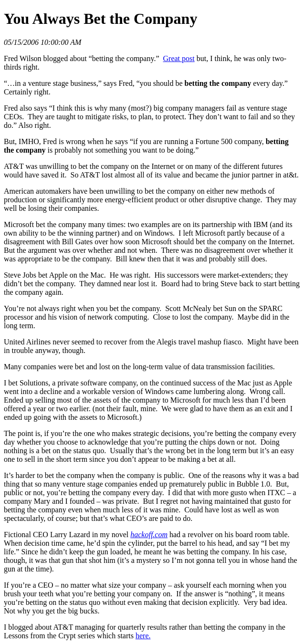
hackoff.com (149, 535)
